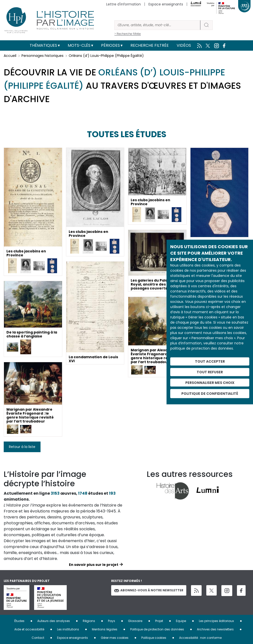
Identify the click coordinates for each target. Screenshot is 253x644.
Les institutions (68, 629)
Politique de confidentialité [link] (210, 394)
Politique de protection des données (157, 629)
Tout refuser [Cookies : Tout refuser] (210, 372)
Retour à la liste (22, 447)
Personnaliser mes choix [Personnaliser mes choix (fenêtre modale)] (210, 382)
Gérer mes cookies (115, 638)
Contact (38, 638)
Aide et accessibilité (29, 629)
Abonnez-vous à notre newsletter (149, 590)
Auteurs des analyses (54, 621)
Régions (89, 621)
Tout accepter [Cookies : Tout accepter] (210, 361)
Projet (159, 621)
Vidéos (184, 45)
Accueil (10, 56)
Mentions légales (105, 629)
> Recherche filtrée (128, 34)
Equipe (181, 621)
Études (19, 621)
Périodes (110, 45)
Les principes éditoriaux (216, 621)
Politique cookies (154, 638)
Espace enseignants (166, 4)
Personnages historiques (42, 56)
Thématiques (43, 45)
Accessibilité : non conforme (200, 638)
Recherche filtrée (150, 45)
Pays (112, 621)
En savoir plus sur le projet (94, 565)
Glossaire (135, 621)
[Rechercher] (157, 25)
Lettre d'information (124, 4)
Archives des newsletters (215, 629)
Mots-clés (79, 45)
